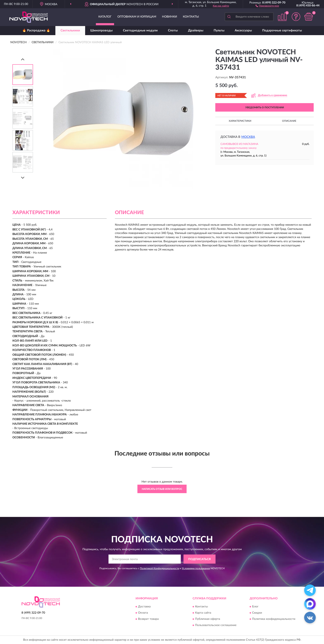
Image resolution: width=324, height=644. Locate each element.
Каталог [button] (105, 17)
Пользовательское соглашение (216, 625)
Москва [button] (248, 137)
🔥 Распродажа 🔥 (36, 30)
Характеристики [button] (240, 121)
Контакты (191, 17)
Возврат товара (148, 619)
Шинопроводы (101, 30)
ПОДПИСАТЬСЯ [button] (200, 559)
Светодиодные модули (140, 30)
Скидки (257, 613)
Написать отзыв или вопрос (162, 489)
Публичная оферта (208, 619)
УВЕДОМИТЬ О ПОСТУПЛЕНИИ (265, 107)
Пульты (219, 30)
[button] (267, 6)
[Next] (23, 178)
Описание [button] (289, 121)
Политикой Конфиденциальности (160, 568)
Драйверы (196, 30)
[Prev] (23, 59)
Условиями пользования (196, 568)
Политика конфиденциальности (274, 619)
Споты (173, 30)
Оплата (143, 613)
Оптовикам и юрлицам (137, 17)
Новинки (170, 17)
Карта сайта (203, 613)
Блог (255, 607)
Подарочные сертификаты (282, 30)
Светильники (70, 30)
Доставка (144, 607)
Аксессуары (243, 30)
